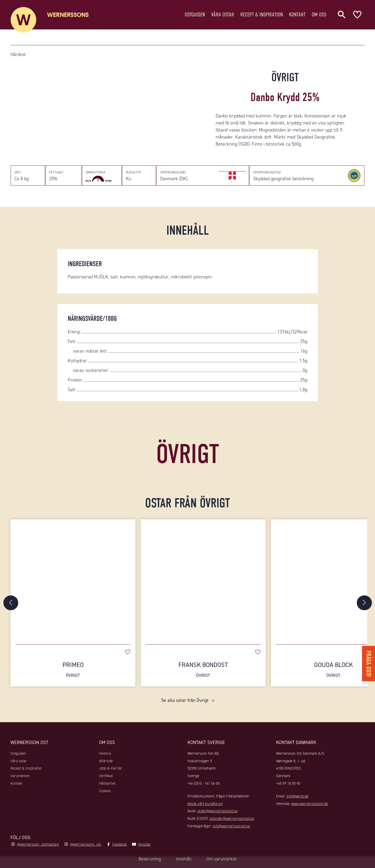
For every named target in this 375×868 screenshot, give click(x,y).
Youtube (144, 846)
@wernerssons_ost (86, 846)
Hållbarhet (107, 785)
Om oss (319, 14)
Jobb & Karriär (111, 770)
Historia (105, 755)
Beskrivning (149, 859)
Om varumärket (222, 859)
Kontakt (297, 14)
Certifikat (106, 778)
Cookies (105, 793)
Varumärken (20, 778)
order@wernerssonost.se (217, 813)
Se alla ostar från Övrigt (185, 702)
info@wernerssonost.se (231, 828)
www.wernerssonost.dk (310, 805)
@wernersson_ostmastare (38, 846)
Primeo (73, 672)
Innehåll (184, 859)
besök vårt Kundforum (205, 805)
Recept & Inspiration (262, 14)
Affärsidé (106, 763)
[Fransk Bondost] (203, 581)
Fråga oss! (368, 663)
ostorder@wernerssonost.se (232, 821)
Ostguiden (195, 14)
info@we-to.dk (297, 798)
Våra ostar (223, 14)
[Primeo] (73, 581)
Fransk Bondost (203, 672)
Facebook (120, 846)
